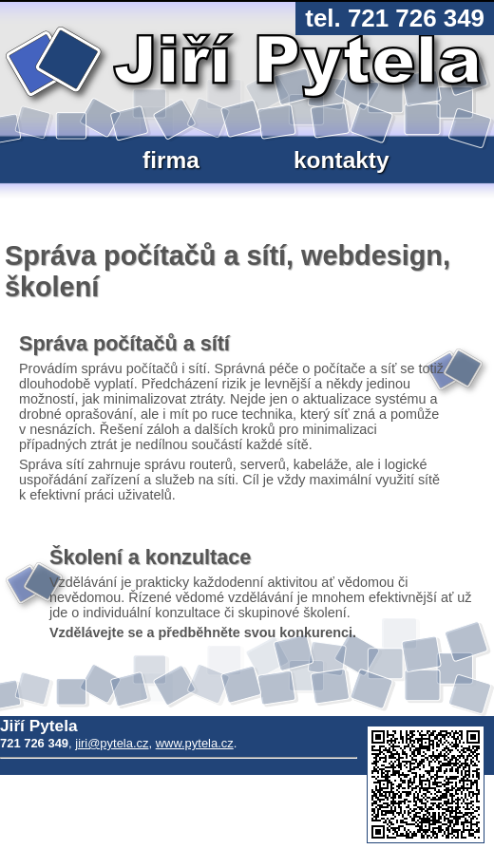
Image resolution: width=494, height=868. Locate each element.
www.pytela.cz (195, 743)
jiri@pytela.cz (112, 743)
